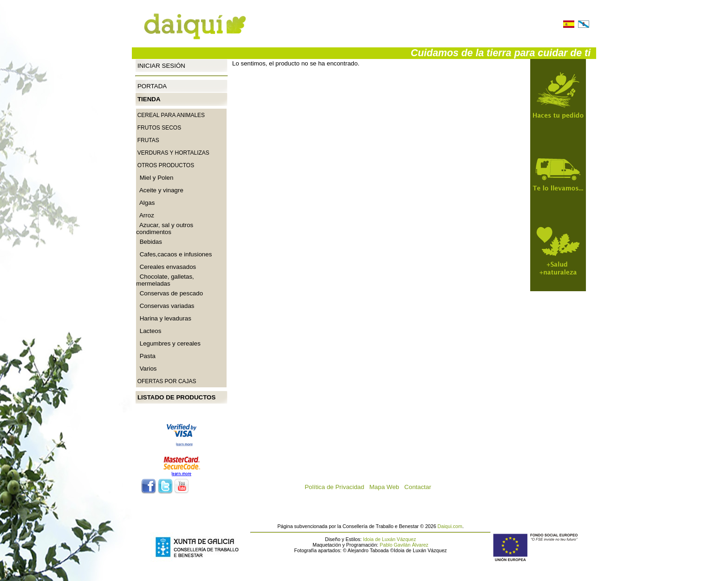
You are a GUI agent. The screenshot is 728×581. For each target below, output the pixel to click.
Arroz (145, 215)
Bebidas (149, 242)
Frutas (148, 140)
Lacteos (149, 331)
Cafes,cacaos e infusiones (174, 254)
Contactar (420, 487)
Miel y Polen (155, 178)
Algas (145, 203)
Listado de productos (176, 397)
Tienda (149, 99)
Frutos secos (159, 128)
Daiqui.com (450, 526)
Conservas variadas (165, 306)
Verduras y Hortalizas (173, 153)
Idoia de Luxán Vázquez (390, 539)
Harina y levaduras (164, 318)
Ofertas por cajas (167, 381)
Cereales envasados (166, 267)
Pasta (146, 356)
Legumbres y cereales (168, 343)
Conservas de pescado (169, 293)
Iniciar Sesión (161, 65)
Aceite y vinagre (160, 190)
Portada (152, 86)
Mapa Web (387, 487)
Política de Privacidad (337, 487)
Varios (146, 369)
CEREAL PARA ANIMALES (171, 115)
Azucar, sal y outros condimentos (165, 228)
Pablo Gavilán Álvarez (404, 545)
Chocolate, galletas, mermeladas (165, 280)
